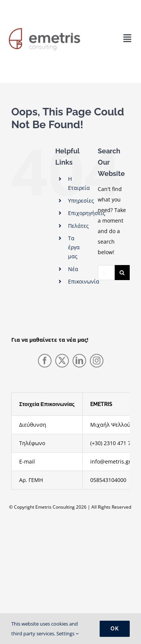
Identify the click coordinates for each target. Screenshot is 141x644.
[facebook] (45, 362)
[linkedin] (79, 362)
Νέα (73, 269)
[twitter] (62, 362)
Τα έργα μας (74, 247)
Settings (67, 633)
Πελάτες (78, 226)
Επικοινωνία (84, 281)
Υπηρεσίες (81, 201)
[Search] (122, 273)
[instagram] (97, 362)
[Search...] (106, 273)
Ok (115, 629)
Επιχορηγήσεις (87, 213)
